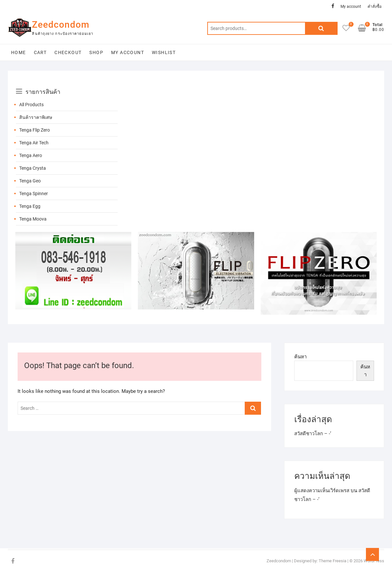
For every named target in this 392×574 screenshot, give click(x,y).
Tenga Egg (30, 206)
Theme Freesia (333, 561)
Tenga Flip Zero (35, 130)
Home (19, 52)
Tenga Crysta (33, 168)
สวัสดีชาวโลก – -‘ (313, 434)
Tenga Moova (33, 219)
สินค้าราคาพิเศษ (36, 117)
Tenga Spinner (34, 194)
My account (351, 7)
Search (321, 28)
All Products (31, 105)
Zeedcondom (61, 25)
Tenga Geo (30, 181)
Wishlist (164, 52)
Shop (96, 52)
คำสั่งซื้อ (375, 7)
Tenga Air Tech (34, 143)
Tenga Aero (31, 155)
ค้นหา (300, 357)
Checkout (68, 52)
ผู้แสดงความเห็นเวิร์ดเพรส (322, 491)
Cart (40, 52)
